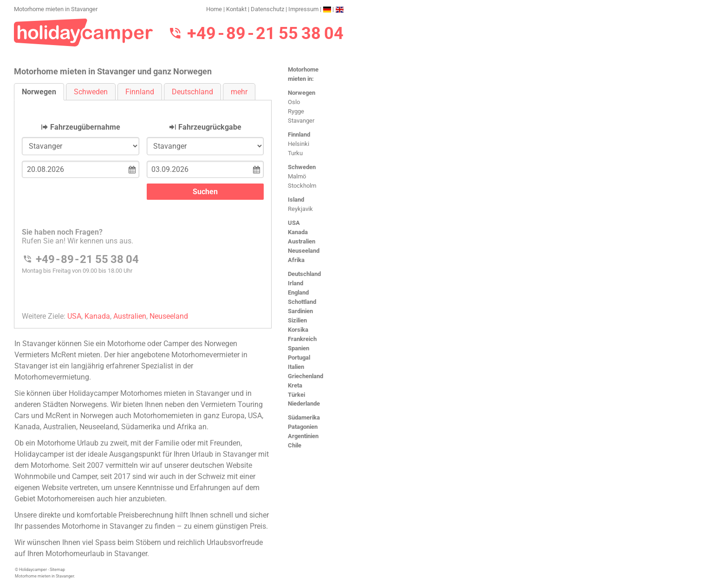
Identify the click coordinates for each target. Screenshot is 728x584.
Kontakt (236, 9)
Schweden (302, 167)
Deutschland (304, 274)
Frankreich (302, 339)
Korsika (298, 330)
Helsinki (299, 144)
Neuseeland (304, 251)
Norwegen (302, 93)
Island (296, 200)
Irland (296, 283)
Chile (295, 445)
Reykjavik (300, 209)
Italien (296, 367)
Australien (302, 241)
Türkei (296, 395)
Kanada (298, 232)
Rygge (296, 111)
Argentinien (303, 436)
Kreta (295, 385)
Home (214, 9)
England (298, 292)
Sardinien (300, 311)
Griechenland (305, 376)
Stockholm (302, 186)
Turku (295, 153)
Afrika (296, 260)
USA (294, 223)
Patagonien (303, 427)
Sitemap (57, 570)
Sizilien (297, 320)
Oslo (294, 102)
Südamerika (304, 417)
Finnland (299, 135)
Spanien (299, 348)
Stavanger (301, 121)
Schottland (302, 302)
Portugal (299, 358)
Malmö (297, 176)
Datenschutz (267, 9)
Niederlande (304, 404)
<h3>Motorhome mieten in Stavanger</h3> (143, 207)
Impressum (303, 9)
